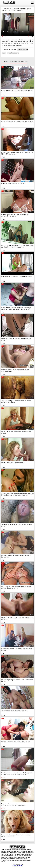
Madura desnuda (23, 50)
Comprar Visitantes (18, 866)
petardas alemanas (13, 53)
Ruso (4, 53)
